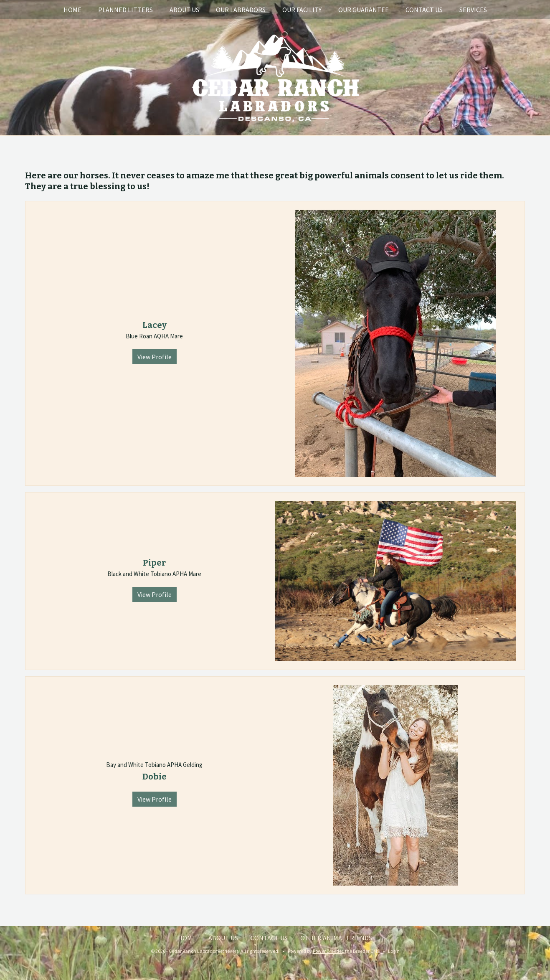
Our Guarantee (364, 10)
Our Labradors (241, 10)
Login (394, 951)
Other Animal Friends (336, 938)
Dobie (155, 777)
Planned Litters (125, 10)
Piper (154, 563)
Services (473, 10)
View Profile (155, 357)
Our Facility (302, 10)
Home (72, 10)
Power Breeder (328, 951)
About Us (184, 10)
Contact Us (424, 10)
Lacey (155, 325)
